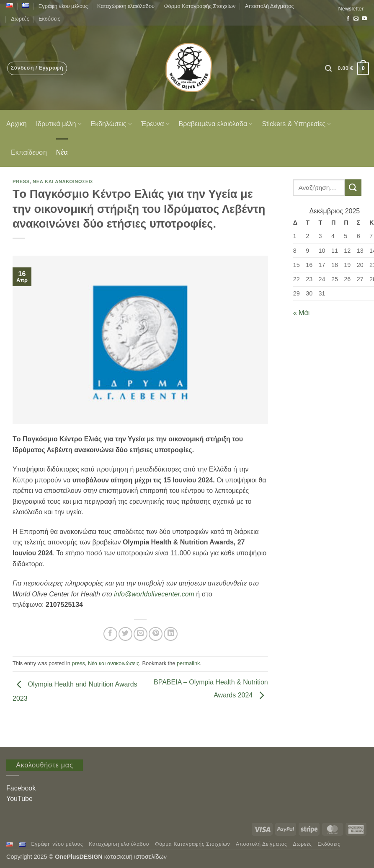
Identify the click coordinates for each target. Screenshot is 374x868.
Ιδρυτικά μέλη (59, 124)
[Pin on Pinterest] (156, 634)
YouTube (19, 799)
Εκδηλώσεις (111, 124)
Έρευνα (155, 124)
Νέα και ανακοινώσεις (63, 181)
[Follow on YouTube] (364, 19)
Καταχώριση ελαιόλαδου (126, 6)
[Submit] (353, 188)
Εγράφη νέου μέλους (63, 6)
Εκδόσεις (49, 19)
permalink (188, 663)
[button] (351, 9)
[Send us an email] (356, 19)
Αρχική (17, 124)
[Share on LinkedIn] (171, 634)
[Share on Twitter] (125, 634)
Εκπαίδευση (29, 152)
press (21, 181)
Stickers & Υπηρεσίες (296, 124)
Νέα (62, 152)
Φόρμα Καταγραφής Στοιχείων (200, 6)
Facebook (21, 788)
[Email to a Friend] (141, 634)
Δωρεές (20, 19)
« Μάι (301, 313)
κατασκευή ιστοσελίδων (136, 857)
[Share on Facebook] (110, 634)
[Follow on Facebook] (348, 19)
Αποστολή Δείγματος (270, 6)
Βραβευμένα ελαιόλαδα (216, 124)
